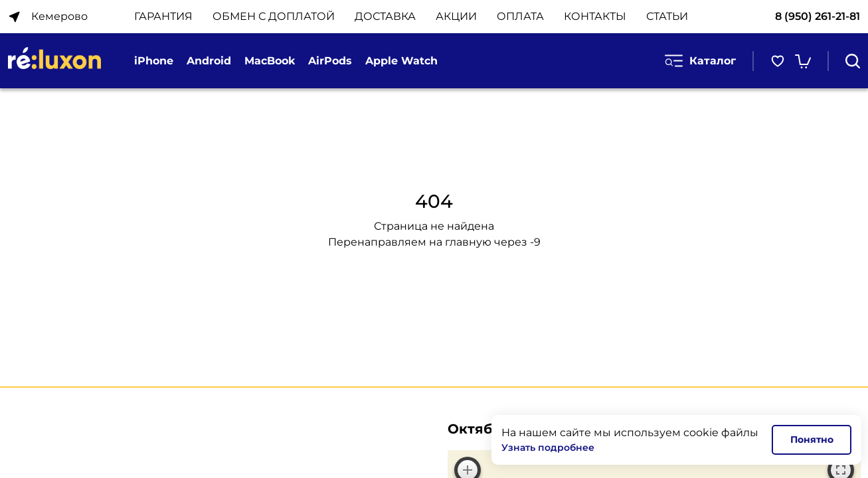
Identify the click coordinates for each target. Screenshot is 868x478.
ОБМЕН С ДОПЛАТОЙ (274, 16)
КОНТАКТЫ (595, 16)
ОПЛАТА (520, 16)
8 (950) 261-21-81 (818, 16)
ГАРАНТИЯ (163, 16)
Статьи (667, 16)
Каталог (700, 61)
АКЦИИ (456, 16)
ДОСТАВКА (385, 16)
